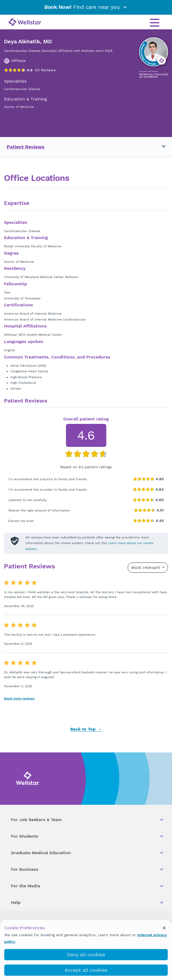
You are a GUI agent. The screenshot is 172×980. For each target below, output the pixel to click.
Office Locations (37, 178)
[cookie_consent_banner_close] (164, 928)
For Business (88, 869)
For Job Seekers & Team (88, 820)
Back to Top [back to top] (86, 729)
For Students (88, 836)
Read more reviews (19, 698)
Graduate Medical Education (88, 853)
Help (88, 903)
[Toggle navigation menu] (161, 147)
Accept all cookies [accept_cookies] (86, 970)
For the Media (88, 886)
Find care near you (86, 7)
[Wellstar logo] (25, 22)
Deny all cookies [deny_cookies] (86, 954)
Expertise (17, 203)
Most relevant (146, 567)
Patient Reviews (26, 147)
